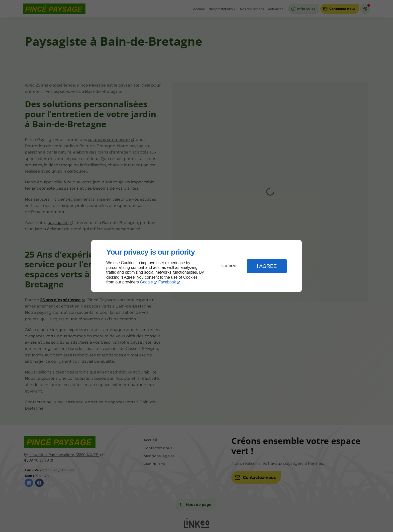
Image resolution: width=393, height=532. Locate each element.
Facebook (167, 282)
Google (146, 282)
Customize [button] (229, 266)
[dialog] (197, 266)
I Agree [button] (267, 266)
